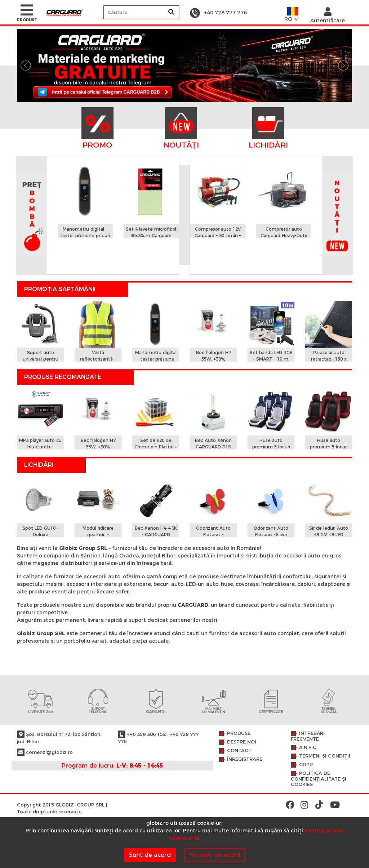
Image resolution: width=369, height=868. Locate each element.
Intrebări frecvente (308, 736)
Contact (239, 751)
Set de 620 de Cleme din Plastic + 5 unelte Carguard (156, 447)
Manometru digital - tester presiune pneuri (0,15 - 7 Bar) (85, 236)
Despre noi (242, 742)
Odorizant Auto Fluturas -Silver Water (271, 535)
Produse (239, 733)
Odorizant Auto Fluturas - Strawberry (213, 535)
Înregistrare (245, 759)
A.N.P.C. (308, 747)
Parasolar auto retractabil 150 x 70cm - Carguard (329, 359)
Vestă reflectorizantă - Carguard (98, 359)
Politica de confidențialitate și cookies (319, 779)
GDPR (306, 765)
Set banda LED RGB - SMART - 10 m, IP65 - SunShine (271, 359)
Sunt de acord (150, 855)
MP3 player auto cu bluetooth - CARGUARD (40, 447)
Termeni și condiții (325, 756)
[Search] (141, 12)
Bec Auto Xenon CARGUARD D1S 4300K (213, 447)
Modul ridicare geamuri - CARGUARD (98, 535)
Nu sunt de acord (215, 855)
